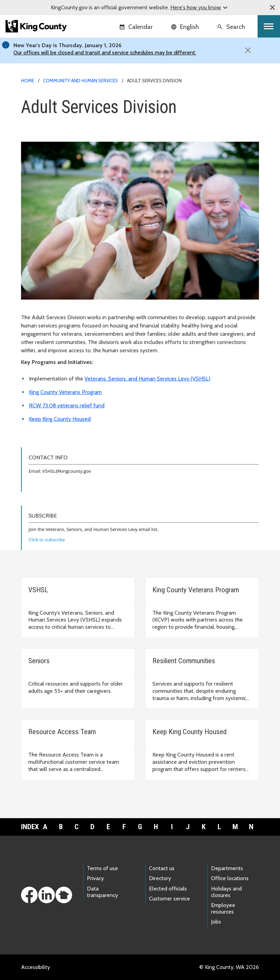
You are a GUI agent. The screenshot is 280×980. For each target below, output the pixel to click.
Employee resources (223, 908)
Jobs (216, 922)
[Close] (248, 50)
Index (29, 827)
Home (28, 81)
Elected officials (168, 889)
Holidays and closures (226, 892)
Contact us (162, 868)
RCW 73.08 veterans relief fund (67, 405)
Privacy (95, 878)
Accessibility (36, 967)
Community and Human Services (81, 81)
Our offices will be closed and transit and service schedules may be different (104, 53)
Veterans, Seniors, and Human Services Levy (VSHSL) (147, 379)
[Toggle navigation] (269, 26)
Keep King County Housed (60, 419)
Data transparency (102, 892)
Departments (227, 868)
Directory (160, 878)
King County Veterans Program (65, 392)
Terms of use (102, 868)
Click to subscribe (47, 540)
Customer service (169, 899)
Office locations (230, 878)
